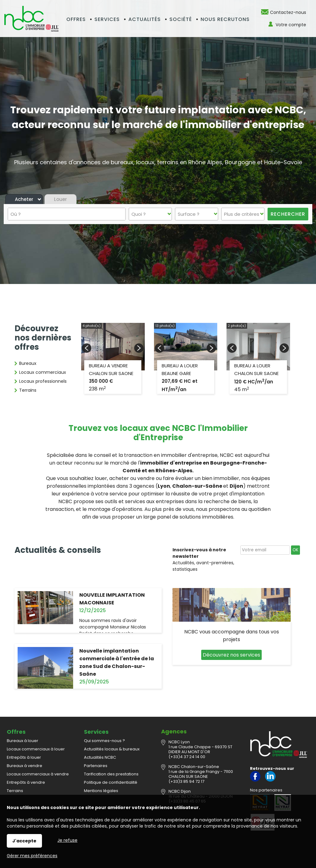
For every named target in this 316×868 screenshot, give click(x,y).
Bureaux (28, 363)
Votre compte (291, 25)
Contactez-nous (288, 12)
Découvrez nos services (231, 655)
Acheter (24, 199)
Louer (60, 199)
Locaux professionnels (43, 381)
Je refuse (67, 840)
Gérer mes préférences (32, 856)
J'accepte (24, 841)
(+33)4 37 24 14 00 (187, 757)
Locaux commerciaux (43, 372)
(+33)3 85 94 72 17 (186, 781)
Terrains (28, 390)
